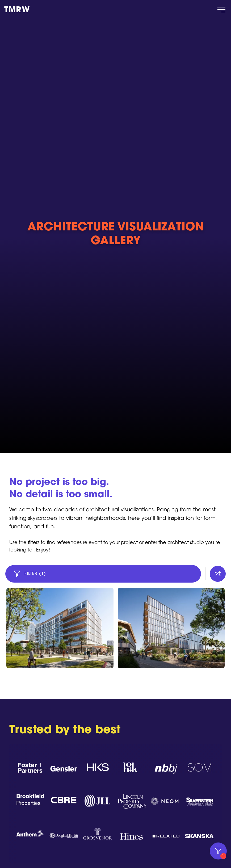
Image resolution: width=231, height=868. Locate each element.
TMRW (17, 10)
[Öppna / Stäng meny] (221, 10)
